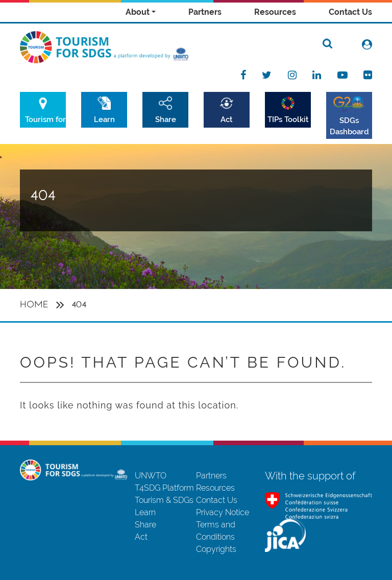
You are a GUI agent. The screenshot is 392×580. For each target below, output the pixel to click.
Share (166, 119)
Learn (104, 119)
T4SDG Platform (164, 488)
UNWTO (151, 476)
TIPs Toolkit (288, 119)
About (138, 12)
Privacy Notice (223, 512)
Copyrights (216, 549)
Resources (275, 12)
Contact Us (350, 12)
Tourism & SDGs (164, 500)
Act (227, 119)
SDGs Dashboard (349, 126)
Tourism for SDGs (45, 119)
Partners (205, 12)
